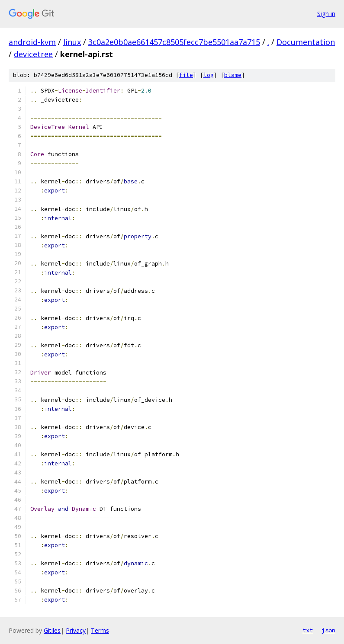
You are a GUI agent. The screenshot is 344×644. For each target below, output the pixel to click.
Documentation (306, 42)
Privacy (76, 630)
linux (72, 42)
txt (308, 630)
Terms (100, 630)
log (209, 75)
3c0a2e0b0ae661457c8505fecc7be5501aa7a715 (174, 42)
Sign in (326, 14)
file (186, 75)
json (328, 630)
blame (233, 75)
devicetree (33, 54)
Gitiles (52, 630)
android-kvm (32, 42)
